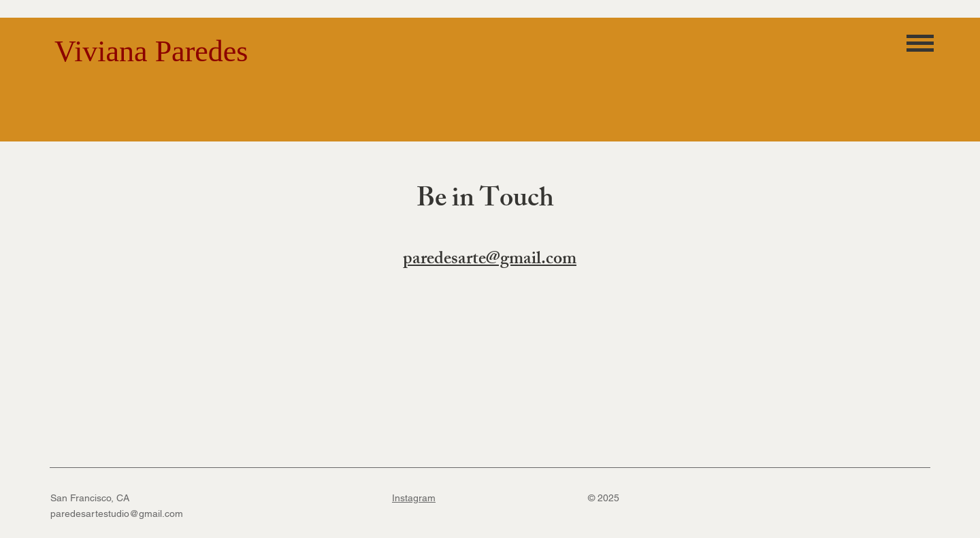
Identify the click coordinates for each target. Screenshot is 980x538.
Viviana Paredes (151, 51)
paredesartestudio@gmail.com (117, 514)
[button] (920, 43)
